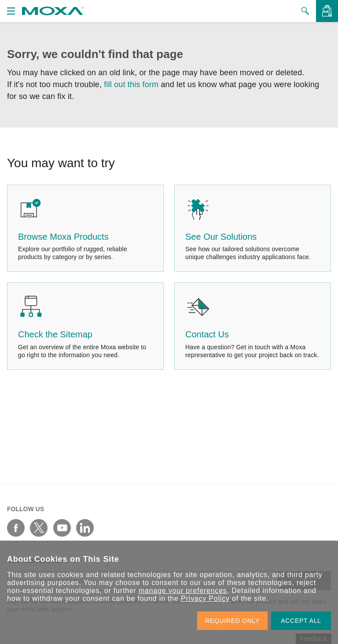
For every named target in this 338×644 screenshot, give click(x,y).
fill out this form (131, 84)
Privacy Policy (205, 598)
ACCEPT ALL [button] (301, 621)
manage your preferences (183, 591)
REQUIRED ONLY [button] (232, 621)
